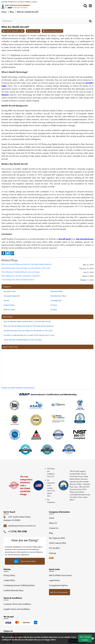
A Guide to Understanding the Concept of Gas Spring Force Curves (29, 335)
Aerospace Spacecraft (12, 296)
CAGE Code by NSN (57, 543)
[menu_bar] (91, 6)
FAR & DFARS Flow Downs (60, 575)
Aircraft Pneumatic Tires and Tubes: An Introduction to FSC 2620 (26, 268)
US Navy (54, 310)
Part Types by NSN (57, 538)
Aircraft (6, 300)
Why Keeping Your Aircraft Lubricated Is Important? (21, 276)
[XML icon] (51, 558)
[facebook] (3, 253)
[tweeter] (8, 253)
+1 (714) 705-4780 (17, 531)
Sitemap (53, 553)
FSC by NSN (54, 548)
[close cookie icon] (93, 638)
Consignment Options (58, 585)
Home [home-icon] (4, 12)
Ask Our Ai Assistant (59, 592)
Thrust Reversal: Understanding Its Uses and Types (21, 272)
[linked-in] (12, 253)
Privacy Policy (9, 575)
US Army (54, 305)
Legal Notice (54, 580)
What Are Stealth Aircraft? (54, 31)
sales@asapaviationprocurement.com (22, 526)
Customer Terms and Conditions (17, 604)
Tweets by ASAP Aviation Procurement (18, 388)
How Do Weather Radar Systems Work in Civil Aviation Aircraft (27, 321)
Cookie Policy (9, 580)
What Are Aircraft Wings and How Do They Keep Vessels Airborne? (27, 264)
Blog (12, 12)
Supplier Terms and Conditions (17, 609)
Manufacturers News (58, 296)
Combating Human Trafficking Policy (19, 585)
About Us (53, 523)
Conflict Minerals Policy (14, 590)
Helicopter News (57, 291)
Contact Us (54, 528)
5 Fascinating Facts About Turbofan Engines (18, 280)
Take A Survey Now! (25, 561)
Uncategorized (56, 300)
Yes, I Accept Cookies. (85, 638)
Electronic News (9, 310)
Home (52, 518)
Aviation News (9, 305)
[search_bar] (86, 6)
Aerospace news (10, 291)
